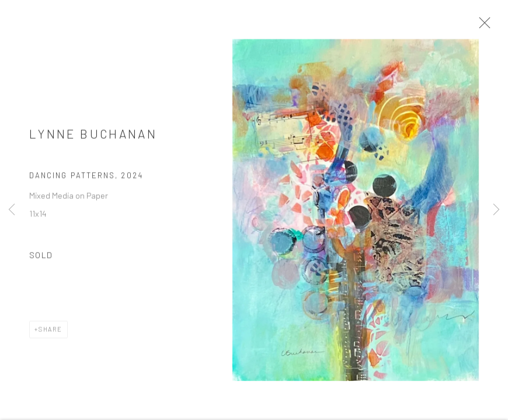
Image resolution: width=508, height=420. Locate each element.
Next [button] (496, 210)
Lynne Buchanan (93, 137)
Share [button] (51, 332)
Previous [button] (12, 210)
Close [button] (485, 26)
